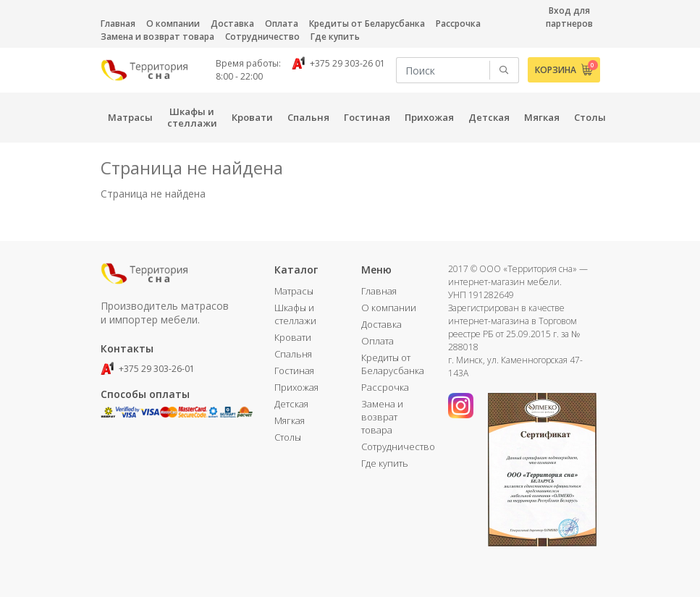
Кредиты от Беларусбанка (367, 24)
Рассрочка (458, 24)
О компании (173, 24)
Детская (291, 404)
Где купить (335, 37)
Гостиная (294, 371)
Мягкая (290, 420)
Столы (288, 437)
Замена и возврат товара (157, 37)
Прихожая (296, 387)
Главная (118, 24)
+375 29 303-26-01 (148, 369)
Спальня (293, 354)
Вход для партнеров (569, 17)
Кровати (293, 337)
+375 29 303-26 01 (338, 63)
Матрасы (294, 291)
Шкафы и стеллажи (295, 314)
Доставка (232, 24)
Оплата (282, 24)
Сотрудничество (262, 37)
